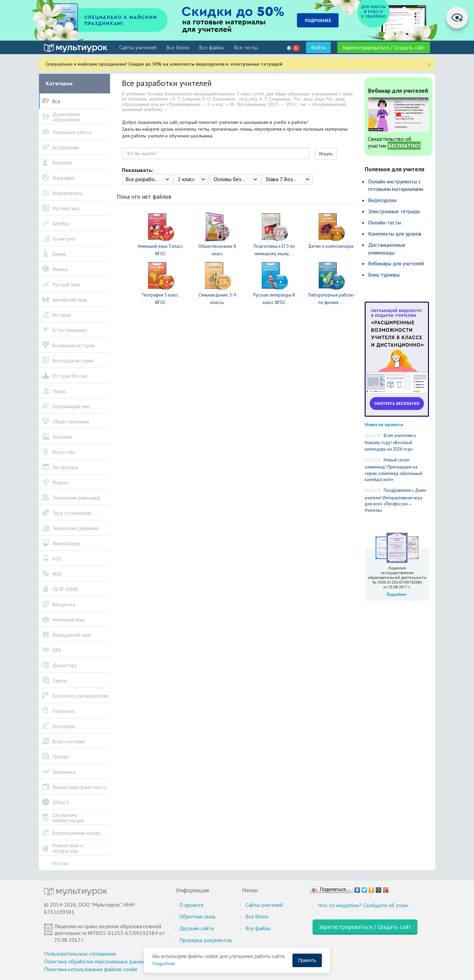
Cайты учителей (138, 47)
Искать (326, 154)
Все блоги (178, 47)
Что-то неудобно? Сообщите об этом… (365, 905)
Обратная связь (198, 916)
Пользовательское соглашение (80, 954)
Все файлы (212, 47)
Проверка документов (206, 940)
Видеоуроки (382, 200)
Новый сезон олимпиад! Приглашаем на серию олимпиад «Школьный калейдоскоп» (393, 470)
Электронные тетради (394, 211)
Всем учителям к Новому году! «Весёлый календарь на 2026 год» (390, 442)
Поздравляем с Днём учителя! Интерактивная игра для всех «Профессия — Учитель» (395, 500)
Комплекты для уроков (395, 234)
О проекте (191, 905)
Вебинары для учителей (396, 263)
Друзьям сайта (197, 928)
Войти (318, 47)
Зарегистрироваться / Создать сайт (384, 47)
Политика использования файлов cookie (91, 969)
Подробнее (164, 964)
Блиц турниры (384, 275)
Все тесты (246, 47)
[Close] (429, 64)
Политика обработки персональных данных (95, 961)
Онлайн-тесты (385, 222)
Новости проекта (384, 424)
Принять (307, 960)
